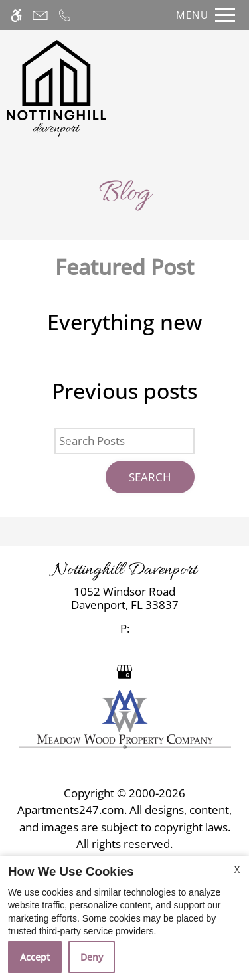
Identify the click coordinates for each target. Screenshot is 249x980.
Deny (92, 957)
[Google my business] (124, 670)
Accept (35, 957)
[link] (124, 599)
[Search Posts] (124, 441)
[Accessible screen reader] (16, 15)
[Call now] (65, 15)
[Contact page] (40, 15)
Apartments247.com (71, 810)
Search (150, 477)
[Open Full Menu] (202, 15)
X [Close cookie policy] (237, 869)
